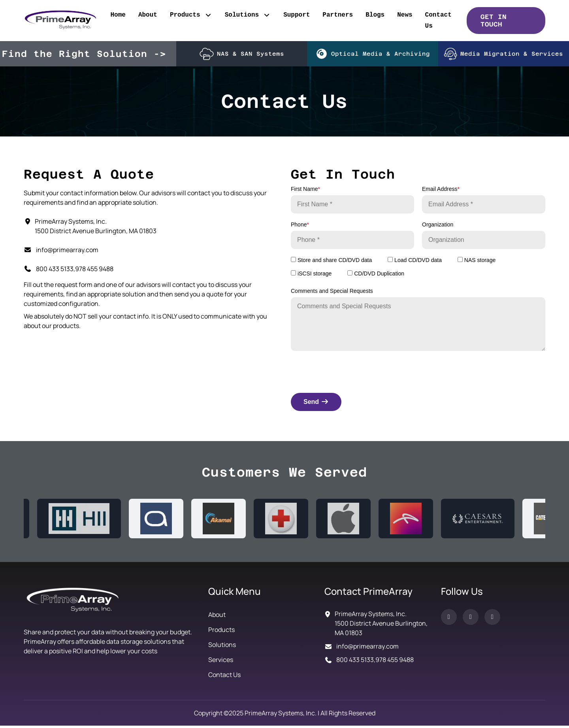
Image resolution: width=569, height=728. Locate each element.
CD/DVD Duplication (376, 276)
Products (191, 15)
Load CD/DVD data (415, 262)
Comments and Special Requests (332, 293)
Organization (438, 227)
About (148, 15)
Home (118, 15)
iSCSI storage (311, 276)
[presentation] (351, 373)
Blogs (375, 15)
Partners (338, 15)
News (405, 15)
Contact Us (438, 21)
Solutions (248, 15)
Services (221, 662)
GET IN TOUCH (494, 21)
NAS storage (477, 262)
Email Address (441, 191)
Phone (300, 227)
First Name (305, 191)
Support (297, 15)
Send (316, 404)
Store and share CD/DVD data (331, 262)
